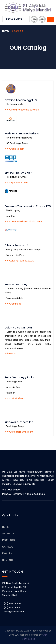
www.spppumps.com (16, 182)
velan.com (10, 354)
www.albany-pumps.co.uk (19, 261)
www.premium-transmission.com (23, 222)
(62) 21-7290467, (12, 604)
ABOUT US (8, 534)
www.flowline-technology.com (22, 110)
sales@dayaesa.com (13, 612)
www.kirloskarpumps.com (19, 432)
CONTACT (8, 560)
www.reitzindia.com (16, 398)
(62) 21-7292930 (12, 608)
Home (6, 31)
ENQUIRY (7, 553)
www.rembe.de (13, 304)
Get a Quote (16, 19)
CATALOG (8, 547)
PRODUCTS (9, 540)
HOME (5, 527)
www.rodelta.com (14, 149)
